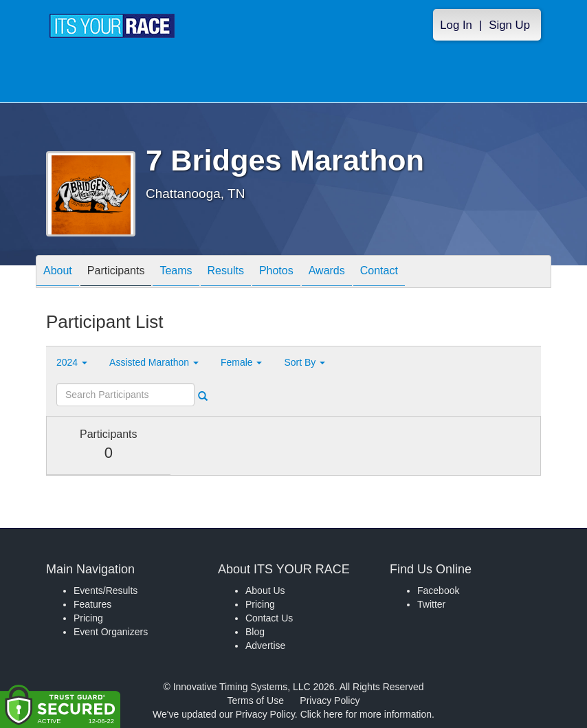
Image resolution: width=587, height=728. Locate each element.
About (58, 273)
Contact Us (269, 618)
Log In (456, 25)
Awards (327, 273)
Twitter (431, 604)
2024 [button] (72, 362)
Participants (116, 273)
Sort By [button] (304, 362)
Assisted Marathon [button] (154, 362)
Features (92, 604)
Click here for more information (366, 714)
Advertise (265, 646)
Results (226, 273)
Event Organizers (111, 632)
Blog (255, 632)
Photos (276, 273)
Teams (176, 273)
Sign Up (509, 25)
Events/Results (106, 591)
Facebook (438, 591)
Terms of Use (256, 701)
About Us (265, 591)
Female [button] (242, 362)
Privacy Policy (330, 701)
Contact (379, 273)
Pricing (88, 618)
